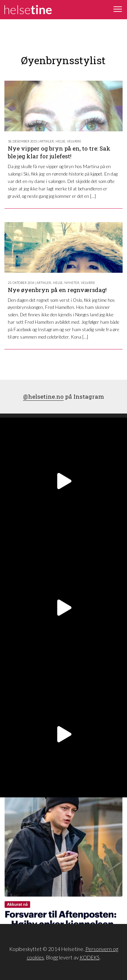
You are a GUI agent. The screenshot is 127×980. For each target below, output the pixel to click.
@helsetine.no (43, 396)
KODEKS (90, 957)
